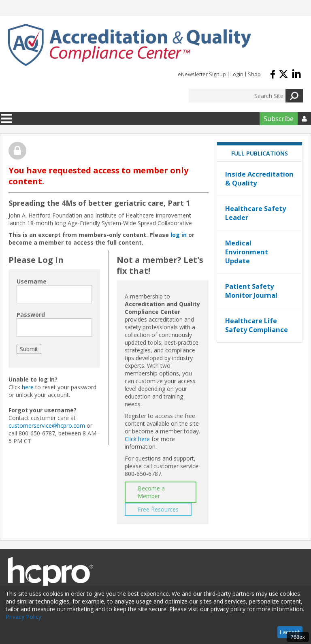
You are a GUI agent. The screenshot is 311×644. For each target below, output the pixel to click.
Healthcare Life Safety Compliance (257, 325)
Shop (254, 74)
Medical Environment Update (247, 252)
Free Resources (158, 509)
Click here (137, 439)
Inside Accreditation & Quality (259, 179)
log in (179, 235)
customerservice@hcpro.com (47, 425)
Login (237, 74)
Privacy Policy (23, 617)
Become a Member (151, 492)
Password (31, 315)
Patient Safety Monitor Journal (251, 291)
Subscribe (279, 119)
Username (32, 281)
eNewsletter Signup (202, 74)
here (28, 387)
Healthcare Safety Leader (256, 213)
